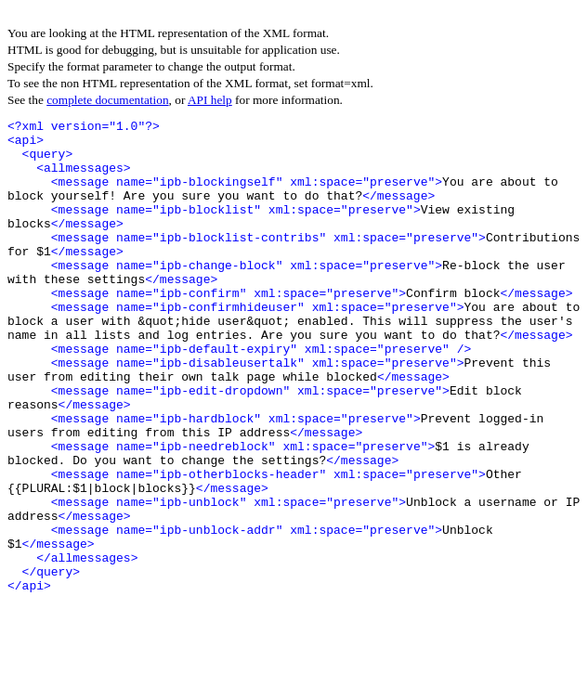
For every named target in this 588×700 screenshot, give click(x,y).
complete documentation (107, 100)
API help (210, 100)
